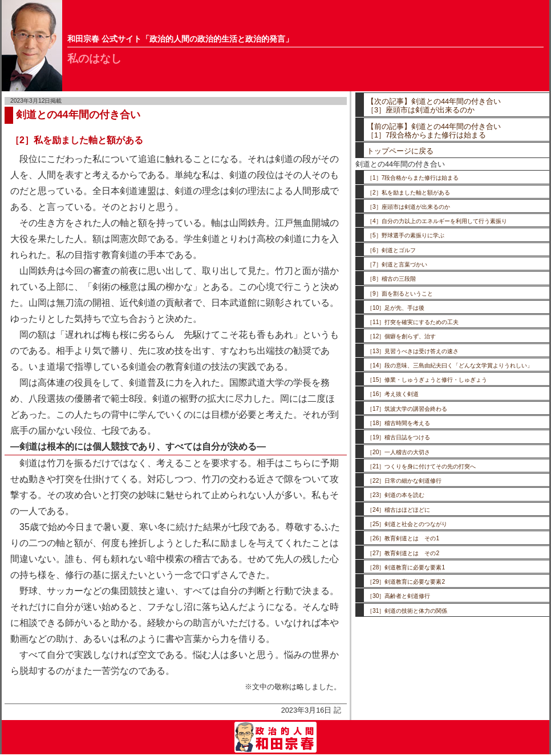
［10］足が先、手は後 (396, 308)
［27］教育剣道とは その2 (403, 553)
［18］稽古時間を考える (398, 423)
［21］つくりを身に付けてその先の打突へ (421, 466)
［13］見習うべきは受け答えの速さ (413, 351)
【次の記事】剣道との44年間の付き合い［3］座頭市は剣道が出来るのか (434, 106)
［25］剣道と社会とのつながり (407, 524)
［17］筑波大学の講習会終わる (407, 409)
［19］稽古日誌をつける (398, 437)
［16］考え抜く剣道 (393, 394)
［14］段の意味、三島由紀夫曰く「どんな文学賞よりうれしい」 (450, 365)
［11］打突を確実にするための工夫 (413, 322)
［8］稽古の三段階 (391, 279)
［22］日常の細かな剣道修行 (404, 481)
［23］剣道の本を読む (396, 495)
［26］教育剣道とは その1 (403, 538)
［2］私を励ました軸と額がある (408, 193)
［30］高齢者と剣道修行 (398, 596)
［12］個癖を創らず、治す (401, 336)
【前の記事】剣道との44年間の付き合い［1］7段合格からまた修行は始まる (434, 131)
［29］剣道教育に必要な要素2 (406, 582)
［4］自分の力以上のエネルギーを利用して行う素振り (437, 221)
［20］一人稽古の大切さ (398, 452)
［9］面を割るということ (400, 294)
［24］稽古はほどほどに (398, 510)
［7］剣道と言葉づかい (397, 264)
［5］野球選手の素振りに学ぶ (406, 235)
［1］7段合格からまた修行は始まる (413, 178)
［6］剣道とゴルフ (391, 250)
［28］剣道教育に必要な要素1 (406, 567)
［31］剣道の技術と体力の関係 (407, 611)
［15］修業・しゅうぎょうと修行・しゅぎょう (427, 380)
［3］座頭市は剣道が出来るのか (408, 207)
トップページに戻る (400, 151)
